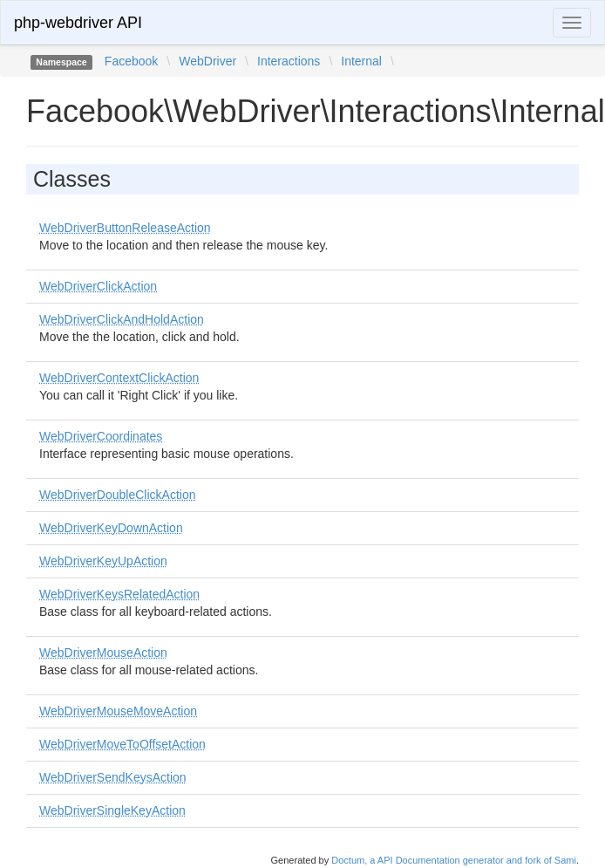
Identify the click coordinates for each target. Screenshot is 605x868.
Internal (361, 61)
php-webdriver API (78, 23)
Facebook (131, 61)
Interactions (289, 61)
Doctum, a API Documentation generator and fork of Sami (454, 860)
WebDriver (207, 61)
